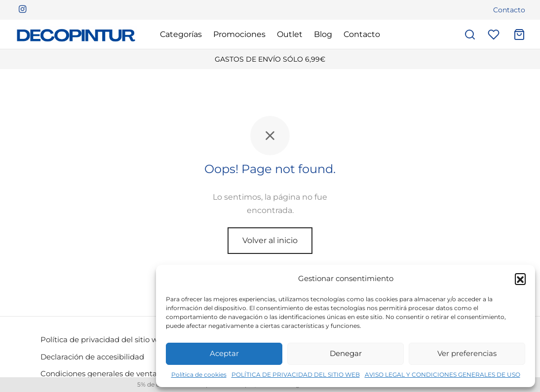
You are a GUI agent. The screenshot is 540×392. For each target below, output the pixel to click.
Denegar (346, 353)
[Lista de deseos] (495, 35)
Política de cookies (199, 374)
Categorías (181, 34)
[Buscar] (470, 35)
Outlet (290, 34)
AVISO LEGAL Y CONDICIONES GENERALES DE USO (443, 374)
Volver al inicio (270, 240)
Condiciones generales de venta (99, 374)
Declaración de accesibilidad (92, 357)
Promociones (239, 34)
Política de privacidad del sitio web (104, 339)
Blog (323, 34)
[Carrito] (519, 35)
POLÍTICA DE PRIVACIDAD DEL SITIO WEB (296, 374)
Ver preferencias (467, 353)
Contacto (509, 10)
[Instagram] (22, 10)
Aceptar (224, 353)
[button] (520, 279)
